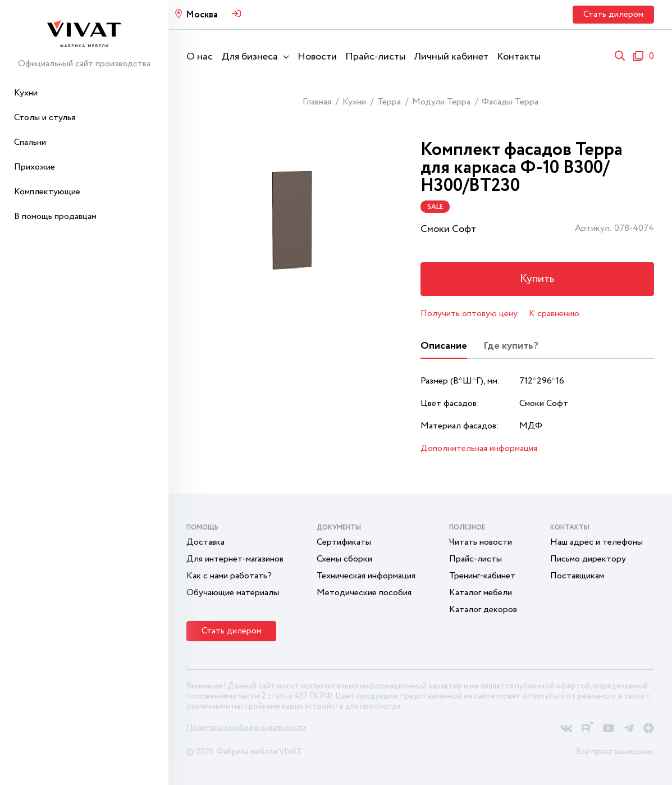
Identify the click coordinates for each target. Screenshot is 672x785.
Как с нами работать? (229, 576)
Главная (317, 102)
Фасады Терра (510, 102)
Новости (317, 57)
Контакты (519, 57)
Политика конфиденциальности (246, 728)
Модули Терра (441, 102)
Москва (202, 15)
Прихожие (35, 167)
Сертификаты (344, 542)
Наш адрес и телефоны (596, 542)
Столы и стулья (45, 118)
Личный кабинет (451, 57)
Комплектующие (47, 192)
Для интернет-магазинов (235, 559)
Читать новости (481, 542)
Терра (389, 102)
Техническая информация (366, 576)
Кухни (26, 93)
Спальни (30, 142)
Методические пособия (364, 593)
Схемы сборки (344, 559)
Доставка (205, 542)
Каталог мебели (481, 593)
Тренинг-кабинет (482, 576)
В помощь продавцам (55, 216)
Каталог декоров (483, 610)
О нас (200, 57)
